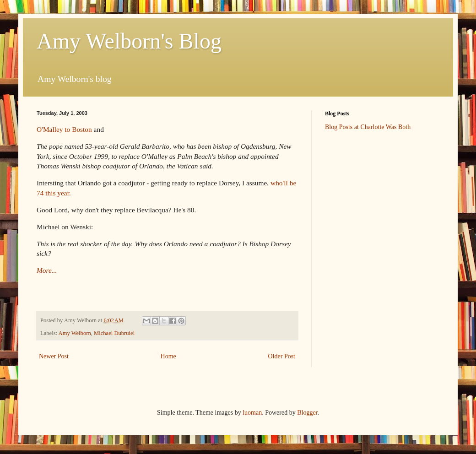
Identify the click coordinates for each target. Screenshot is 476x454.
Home (168, 356)
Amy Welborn (75, 333)
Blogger (307, 413)
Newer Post (54, 356)
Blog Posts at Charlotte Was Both (368, 127)
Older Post (282, 356)
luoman (252, 413)
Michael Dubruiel (114, 333)
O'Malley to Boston (64, 129)
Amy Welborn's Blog (129, 41)
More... (47, 270)
